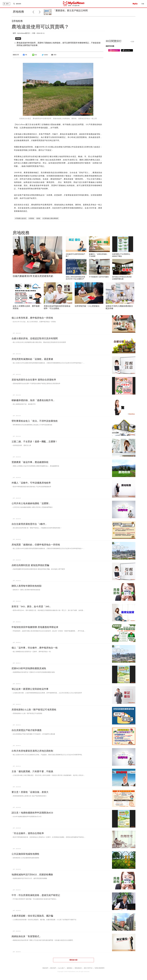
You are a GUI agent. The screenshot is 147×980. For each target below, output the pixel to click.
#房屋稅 (31, 218)
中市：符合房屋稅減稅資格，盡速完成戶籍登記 (36, 895)
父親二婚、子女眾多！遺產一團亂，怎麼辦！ (35, 442)
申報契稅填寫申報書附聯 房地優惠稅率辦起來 (35, 627)
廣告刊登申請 (88, 968)
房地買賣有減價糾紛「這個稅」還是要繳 (32, 359)
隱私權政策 (78, 968)
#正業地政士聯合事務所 (50, 218)
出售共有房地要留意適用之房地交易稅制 (32, 751)
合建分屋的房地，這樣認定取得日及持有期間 (35, 338)
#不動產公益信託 (21, 218)
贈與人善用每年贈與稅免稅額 (27, 586)
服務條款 (70, 968)
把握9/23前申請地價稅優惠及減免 (29, 668)
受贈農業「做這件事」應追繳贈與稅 (30, 462)
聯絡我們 (45, 968)
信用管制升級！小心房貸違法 (87, 306)
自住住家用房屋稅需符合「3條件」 (30, 524)
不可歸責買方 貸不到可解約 (99, 277)
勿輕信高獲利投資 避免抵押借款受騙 (30, 565)
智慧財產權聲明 (100, 968)
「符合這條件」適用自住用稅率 (28, 833)
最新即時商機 (110, 46)
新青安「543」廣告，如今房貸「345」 (32, 606)
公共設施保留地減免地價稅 (25, 854)
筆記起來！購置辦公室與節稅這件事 (30, 689)
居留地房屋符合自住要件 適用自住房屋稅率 (34, 380)
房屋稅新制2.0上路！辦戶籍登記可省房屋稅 (34, 710)
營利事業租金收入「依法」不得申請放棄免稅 (35, 421)
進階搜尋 (18, 4)
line (34, 55)
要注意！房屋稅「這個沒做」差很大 (30, 792)
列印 (54, 55)
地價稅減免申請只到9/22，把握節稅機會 (32, 875)
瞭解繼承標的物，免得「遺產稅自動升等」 (33, 400)
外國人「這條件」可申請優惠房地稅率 (31, 483)
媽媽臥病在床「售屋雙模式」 (27, 936)
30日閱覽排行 (114, 41)
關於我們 (53, 968)
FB (25, 55)
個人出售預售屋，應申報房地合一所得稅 (32, 318)
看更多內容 (73, 960)
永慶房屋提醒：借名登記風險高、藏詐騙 (32, 916)
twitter (45, 55)
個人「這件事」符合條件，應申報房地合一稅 (35, 648)
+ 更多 (132, 42)
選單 (7, 4)
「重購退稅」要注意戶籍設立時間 (70, 11)
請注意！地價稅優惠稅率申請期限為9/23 (32, 813)
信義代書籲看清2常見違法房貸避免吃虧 (33, 276)
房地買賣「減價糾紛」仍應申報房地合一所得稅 (36, 545)
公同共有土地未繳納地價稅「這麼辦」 (31, 503)
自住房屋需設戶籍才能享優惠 (27, 730)
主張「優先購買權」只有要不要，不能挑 (32, 771)
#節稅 (38, 218)
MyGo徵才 (61, 968)
